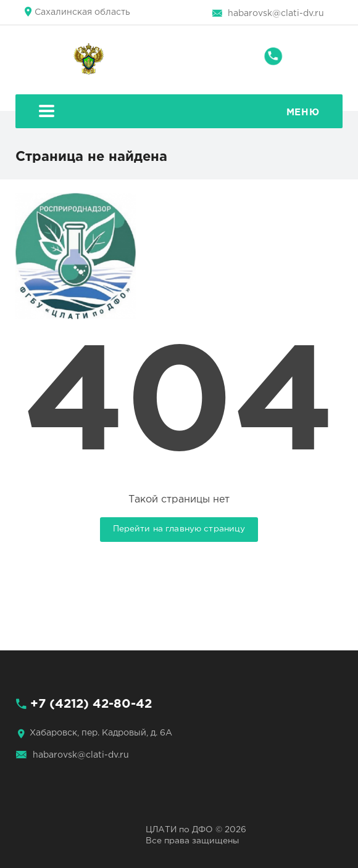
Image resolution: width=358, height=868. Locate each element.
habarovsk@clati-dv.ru (276, 14)
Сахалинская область (82, 12)
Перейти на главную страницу (179, 529)
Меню (179, 113)
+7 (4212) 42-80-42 (91, 704)
